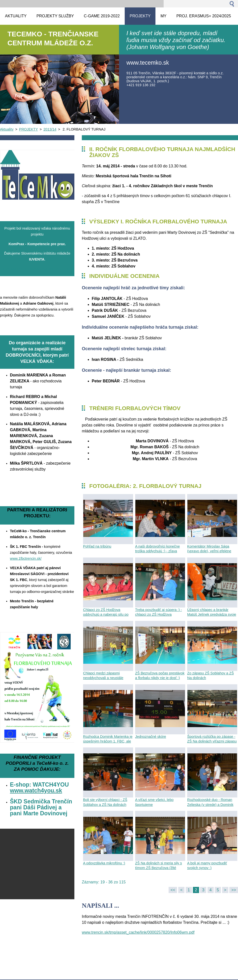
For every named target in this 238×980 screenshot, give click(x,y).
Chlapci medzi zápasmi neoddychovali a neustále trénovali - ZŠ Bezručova (103, 678)
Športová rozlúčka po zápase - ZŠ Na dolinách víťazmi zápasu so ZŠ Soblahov (212, 741)
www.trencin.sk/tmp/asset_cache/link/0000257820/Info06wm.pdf (138, 932)
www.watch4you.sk (36, 791)
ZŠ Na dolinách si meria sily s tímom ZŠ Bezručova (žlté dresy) (159, 868)
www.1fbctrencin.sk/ (26, 558)
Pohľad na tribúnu (97, 546)
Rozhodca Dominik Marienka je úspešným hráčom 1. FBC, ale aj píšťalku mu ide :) (108, 741)
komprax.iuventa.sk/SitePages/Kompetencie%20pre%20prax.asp (54, 269)
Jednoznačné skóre (151, 737)
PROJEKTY (29, 129)
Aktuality (7, 129)
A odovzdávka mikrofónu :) (104, 863)
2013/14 (50, 129)
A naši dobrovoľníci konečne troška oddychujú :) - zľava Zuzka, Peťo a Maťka (157, 551)
